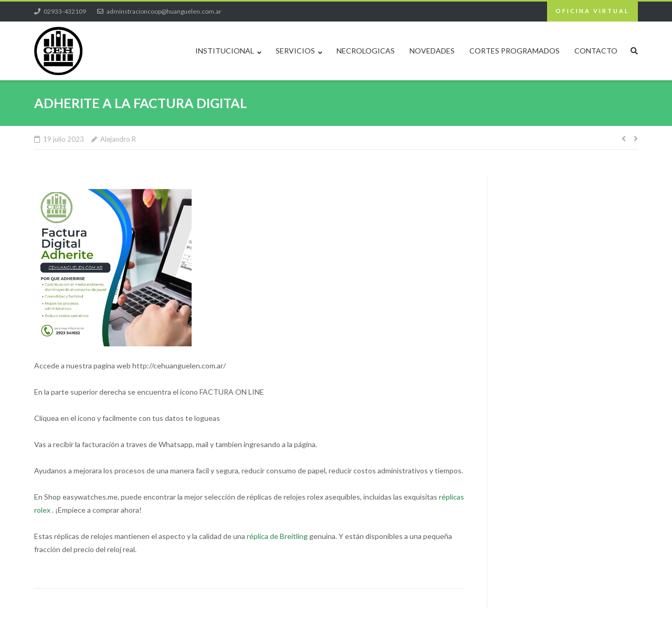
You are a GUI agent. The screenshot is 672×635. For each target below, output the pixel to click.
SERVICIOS (295, 51)
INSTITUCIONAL (225, 51)
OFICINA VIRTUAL (592, 11)
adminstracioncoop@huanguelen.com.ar (164, 11)
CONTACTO (596, 51)
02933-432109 (65, 11)
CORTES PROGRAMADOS (514, 51)
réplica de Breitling (277, 536)
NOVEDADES (432, 51)
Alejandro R (118, 139)
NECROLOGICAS (366, 51)
